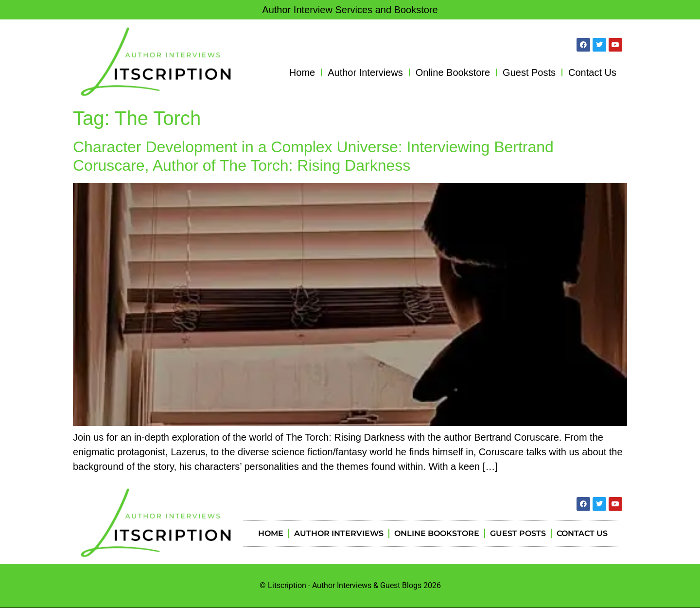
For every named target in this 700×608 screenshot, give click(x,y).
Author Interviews (365, 72)
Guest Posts (529, 72)
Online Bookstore (453, 72)
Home (302, 72)
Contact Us (592, 72)
